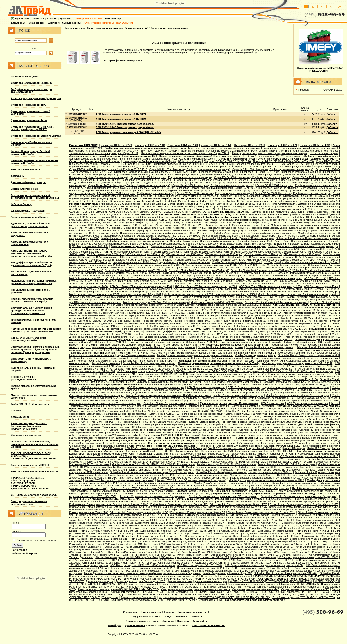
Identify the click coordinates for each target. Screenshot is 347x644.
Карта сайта (200, 621)
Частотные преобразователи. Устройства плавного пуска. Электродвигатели (36, 330)
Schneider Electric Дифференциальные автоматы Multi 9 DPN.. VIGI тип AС (178, 339)
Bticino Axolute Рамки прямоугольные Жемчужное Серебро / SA (106, 507)
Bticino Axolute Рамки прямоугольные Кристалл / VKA (175, 507)
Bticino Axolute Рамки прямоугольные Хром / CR (198, 512)
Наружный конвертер (192, 151)
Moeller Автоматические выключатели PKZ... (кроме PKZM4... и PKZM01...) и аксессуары (151, 313)
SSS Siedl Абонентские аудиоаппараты (234, 209)
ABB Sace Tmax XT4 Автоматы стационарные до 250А (271, 286)
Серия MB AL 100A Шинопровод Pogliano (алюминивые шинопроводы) (190, 169)
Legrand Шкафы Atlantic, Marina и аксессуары (170, 230)
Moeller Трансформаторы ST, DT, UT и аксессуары (300, 321)
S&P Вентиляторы (293, 475)
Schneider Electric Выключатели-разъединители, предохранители (151, 382)
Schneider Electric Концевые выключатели (140, 350)
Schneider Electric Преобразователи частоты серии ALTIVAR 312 (139, 416)
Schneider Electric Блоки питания (125, 406)
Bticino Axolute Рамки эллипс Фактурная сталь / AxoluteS (107, 525)
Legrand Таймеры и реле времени (136, 355)
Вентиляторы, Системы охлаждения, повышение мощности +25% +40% (111, 151)
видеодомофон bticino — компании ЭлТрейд (167, 209)
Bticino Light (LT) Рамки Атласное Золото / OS (137, 539)
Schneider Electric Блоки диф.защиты (109, 339)
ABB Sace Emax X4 (116, 281)
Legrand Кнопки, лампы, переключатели (92, 355)
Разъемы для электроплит (121, 249)
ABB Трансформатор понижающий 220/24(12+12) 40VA (128, 132)
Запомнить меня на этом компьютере (38, 540)
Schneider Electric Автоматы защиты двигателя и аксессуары (226, 323)
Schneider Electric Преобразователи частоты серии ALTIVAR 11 (143, 414)
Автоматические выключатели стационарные (274, 278)
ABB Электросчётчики (268, 427)
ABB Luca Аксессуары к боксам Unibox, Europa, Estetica (272, 217)
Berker (172, 204)
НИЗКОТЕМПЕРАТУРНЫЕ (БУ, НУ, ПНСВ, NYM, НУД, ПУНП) (124, 587)
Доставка (66, 19)
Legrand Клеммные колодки (254, 422)
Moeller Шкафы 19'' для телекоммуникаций (175, 238)
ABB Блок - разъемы (243, 361)
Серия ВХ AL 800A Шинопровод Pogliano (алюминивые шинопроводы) (170, 191)
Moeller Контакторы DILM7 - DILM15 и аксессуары (310, 318)
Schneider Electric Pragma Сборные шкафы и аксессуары (203, 241)
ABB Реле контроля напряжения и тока (233, 353)
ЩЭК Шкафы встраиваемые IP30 (320, 244)
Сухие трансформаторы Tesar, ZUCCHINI (109, 23)
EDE (110, 206)
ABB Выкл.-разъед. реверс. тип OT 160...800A (201, 371)
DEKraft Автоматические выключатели (317, 257)
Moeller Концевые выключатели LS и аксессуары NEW (215, 393)
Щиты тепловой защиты (324, 153)
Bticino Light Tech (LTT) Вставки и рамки (222, 539)
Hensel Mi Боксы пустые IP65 (93, 228)
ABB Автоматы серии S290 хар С (302, 254)
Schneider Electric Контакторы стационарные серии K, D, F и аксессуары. (176, 326)
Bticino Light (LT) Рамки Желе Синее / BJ (307, 528)
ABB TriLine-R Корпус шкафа (306, 220)
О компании (130, 612)
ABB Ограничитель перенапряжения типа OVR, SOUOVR (242, 491)
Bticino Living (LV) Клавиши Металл (310, 539)
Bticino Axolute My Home (278, 499)
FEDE (124, 206)
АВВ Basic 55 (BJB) (80, 209)
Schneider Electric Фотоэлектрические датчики (276, 350)
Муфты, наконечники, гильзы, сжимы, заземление (167, 446)
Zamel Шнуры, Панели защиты (87, 249)
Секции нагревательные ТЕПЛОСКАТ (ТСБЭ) (303, 592)
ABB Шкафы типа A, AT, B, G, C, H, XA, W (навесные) (277, 222)
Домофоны (18, 176)
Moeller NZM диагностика (243, 292)
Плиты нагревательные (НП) (225, 587)
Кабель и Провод (21, 204)
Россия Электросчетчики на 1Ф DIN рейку (274, 432)
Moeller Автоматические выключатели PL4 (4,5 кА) (310, 262)
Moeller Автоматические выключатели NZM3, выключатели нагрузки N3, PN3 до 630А (166, 300)
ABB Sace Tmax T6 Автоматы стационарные (234, 284)
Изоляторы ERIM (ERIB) (25, 76)
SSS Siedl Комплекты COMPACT (102, 212)
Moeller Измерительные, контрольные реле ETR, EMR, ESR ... (292, 390)
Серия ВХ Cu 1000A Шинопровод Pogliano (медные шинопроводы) (251, 191)
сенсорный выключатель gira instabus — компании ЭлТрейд (304, 201)
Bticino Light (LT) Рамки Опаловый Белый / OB (144, 533)
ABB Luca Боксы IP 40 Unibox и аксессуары (132, 220)
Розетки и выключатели (25, 169)
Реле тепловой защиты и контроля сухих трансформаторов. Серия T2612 (185, 153)
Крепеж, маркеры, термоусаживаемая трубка (175, 443)
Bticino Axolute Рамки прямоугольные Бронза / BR (179, 504)
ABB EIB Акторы (255, 198)
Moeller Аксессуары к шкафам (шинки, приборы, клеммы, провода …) (255, 233)
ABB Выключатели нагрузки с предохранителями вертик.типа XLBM (220, 374)
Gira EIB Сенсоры (196, 448)
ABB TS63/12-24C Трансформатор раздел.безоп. (125, 127)
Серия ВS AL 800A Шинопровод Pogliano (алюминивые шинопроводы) (171, 177)
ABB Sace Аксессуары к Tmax (162, 289)
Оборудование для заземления (235, 446)
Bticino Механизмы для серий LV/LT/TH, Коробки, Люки (127, 557)
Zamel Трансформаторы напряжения (253, 406)
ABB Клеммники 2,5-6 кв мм (174, 419)
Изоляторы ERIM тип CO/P (117, 145)
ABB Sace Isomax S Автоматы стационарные (187, 281)
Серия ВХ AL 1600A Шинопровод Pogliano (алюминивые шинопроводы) (213, 185)
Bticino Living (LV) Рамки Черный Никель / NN (182, 555)
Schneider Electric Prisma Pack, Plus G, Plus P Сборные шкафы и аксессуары (282, 241)
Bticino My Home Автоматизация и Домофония (285, 204)
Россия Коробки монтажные (86, 443)
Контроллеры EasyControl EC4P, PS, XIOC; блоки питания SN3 (162, 451)
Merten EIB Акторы (189, 201)
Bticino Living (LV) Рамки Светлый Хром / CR (255, 549)
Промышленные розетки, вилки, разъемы (202, 361)
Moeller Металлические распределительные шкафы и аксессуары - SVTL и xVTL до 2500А (147, 236)
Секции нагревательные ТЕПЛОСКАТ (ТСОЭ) (150, 595)
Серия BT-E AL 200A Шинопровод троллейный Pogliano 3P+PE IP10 (138, 167)
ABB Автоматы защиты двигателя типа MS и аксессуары (145, 307)
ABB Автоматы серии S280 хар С (223, 254)
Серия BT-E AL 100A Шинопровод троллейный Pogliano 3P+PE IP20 (246, 164)
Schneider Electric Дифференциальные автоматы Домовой (258, 339)
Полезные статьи (150, 617)
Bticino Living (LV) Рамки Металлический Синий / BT (134, 547)
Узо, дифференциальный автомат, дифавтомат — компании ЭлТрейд (32, 264)
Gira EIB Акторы (91, 201)
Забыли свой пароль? (25, 553)
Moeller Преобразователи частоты (153, 321)
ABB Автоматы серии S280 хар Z (184, 254)
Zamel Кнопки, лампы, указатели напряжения (270, 358)
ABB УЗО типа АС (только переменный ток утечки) (299, 331)
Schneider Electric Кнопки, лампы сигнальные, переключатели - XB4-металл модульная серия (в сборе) (278, 398)
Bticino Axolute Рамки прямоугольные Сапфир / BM (155, 510)
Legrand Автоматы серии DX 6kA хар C (139, 260)
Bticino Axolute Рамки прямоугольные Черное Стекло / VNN (261, 512)
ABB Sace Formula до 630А (144, 281)
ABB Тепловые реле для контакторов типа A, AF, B (286, 310)
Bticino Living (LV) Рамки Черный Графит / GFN (127, 555)
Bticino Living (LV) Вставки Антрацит (267, 539)
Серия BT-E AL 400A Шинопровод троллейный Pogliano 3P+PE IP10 (108, 169)
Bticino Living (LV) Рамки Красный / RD (166, 544)
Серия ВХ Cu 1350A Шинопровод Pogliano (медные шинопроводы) (136, 193)
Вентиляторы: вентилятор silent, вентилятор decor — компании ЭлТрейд (35, 197)
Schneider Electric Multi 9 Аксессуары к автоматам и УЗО (143, 278)
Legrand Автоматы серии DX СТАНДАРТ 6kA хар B (239, 260)
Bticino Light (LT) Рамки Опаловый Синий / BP (257, 533)
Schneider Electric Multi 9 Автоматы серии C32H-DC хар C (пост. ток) (137, 268)
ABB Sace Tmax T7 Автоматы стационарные (288, 284)
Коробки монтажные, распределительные (24, 378)
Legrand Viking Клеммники (172, 422)
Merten (237, 206)
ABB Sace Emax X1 (315, 278)
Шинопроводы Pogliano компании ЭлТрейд (149, 161)
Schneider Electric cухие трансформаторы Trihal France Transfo (105, 159)
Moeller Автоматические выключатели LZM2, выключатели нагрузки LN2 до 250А (210, 294)
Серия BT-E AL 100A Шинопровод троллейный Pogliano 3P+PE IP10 (167, 164)
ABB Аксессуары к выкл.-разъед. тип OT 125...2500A (141, 366)
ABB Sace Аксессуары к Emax (321, 286)
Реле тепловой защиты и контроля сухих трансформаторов (286, 151)
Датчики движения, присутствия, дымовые (277, 212)
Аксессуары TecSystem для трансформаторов (312, 156)
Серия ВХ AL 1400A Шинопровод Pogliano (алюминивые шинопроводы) (129, 185)
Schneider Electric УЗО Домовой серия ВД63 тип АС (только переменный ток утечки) (162, 488)
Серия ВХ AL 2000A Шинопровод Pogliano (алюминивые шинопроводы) (297, 185)
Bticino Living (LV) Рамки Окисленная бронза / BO (303, 547)
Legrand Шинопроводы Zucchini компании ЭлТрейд (30, 153)
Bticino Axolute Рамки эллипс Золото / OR (242, 518)
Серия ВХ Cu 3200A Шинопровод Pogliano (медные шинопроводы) (180, 196)
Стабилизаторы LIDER (212, 600)
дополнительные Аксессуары (211, 581)
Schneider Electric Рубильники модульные (287, 382)
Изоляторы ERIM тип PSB (315, 145)
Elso (117, 206)
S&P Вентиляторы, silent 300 (249, 214)
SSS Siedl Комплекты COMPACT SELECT (149, 212)
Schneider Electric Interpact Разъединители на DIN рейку (286, 573)
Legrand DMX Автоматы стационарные (290, 289)
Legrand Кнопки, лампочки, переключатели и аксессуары (296, 387)
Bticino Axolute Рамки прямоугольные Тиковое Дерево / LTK (288, 510)
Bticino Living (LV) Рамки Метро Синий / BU (190, 547)
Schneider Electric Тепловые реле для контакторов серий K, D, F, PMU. (162, 329)
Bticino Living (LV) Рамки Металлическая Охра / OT (218, 544)
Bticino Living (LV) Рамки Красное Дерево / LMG (115, 544)
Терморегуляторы (79, 491)
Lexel (219, 206)
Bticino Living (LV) (247, 204)
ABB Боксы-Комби (268, 361)
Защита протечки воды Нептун (29, 217)
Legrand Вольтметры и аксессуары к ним (306, 427)
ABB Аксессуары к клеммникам (96, 419)
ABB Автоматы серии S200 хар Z (203, 252)
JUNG (199, 206)
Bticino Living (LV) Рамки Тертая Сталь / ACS (284, 552)
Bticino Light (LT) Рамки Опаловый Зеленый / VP (201, 533)
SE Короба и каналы (272, 438)
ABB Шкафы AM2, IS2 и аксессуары (180, 222)
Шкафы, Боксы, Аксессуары (28, 211)
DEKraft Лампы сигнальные (244, 387)
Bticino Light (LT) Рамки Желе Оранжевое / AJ (256, 528)
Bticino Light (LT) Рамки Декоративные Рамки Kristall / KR (145, 528)
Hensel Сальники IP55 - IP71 (139, 422)
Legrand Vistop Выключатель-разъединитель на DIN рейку (279, 377)
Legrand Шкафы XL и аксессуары (258, 230)
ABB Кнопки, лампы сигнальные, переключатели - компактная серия (222, 385)
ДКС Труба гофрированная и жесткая (317, 446)
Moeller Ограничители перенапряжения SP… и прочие (101, 494)
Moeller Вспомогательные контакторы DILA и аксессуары (102, 315)
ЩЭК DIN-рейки (214, 424)
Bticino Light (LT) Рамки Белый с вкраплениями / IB (253, 525)
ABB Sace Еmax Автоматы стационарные (243, 289)
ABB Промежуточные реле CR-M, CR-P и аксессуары (201, 310)
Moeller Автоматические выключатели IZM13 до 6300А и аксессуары (299, 292)
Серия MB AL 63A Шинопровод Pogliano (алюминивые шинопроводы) (131, 172)
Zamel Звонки (131, 214)
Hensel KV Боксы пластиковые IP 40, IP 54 (120, 225)
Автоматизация (20, 417)
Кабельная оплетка (248, 443)
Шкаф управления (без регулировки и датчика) (136, 600)
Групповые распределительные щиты (224, 435)
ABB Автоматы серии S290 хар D (263, 254)
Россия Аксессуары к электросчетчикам (138, 432)
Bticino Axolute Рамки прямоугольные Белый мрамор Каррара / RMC (109, 504)
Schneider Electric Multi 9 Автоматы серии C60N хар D (163, 276)
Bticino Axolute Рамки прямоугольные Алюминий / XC (247, 502)
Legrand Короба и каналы (106, 491)
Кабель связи (149, 217)
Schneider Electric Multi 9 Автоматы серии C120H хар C (211, 268)
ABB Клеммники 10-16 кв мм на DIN (136, 419)
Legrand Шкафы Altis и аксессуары (218, 230)
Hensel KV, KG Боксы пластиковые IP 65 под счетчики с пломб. (225, 225)
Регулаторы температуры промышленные (267, 587)
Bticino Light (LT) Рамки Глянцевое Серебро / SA (311, 525)
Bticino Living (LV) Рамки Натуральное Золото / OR (244, 547)
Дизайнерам (18, 23)
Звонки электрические (24, 189)
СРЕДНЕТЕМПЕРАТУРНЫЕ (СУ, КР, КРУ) (281, 595)
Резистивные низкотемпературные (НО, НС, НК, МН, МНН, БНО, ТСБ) (119, 589)
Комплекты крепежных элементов (178, 584)
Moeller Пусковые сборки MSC (193, 321)
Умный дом (114, 625)
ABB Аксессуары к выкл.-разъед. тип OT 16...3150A (261, 366)
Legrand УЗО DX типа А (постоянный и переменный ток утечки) (150, 334)
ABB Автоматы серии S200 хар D (123, 252)
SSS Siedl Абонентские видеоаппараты (282, 209)
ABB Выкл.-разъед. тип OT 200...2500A (154, 374)
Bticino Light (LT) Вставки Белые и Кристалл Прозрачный (198, 536)
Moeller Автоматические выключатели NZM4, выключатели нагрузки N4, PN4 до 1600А (266, 300)
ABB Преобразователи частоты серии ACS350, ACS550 (252, 409)
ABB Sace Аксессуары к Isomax (125, 289)
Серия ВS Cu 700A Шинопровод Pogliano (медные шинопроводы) (136, 180)
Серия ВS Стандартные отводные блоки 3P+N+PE (281, 180)
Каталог (52, 19)
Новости (169, 612)
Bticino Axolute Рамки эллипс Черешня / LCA (166, 525)
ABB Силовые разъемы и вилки (299, 361)
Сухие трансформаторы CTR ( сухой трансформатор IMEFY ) (249, 156)
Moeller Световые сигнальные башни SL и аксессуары (297, 395)
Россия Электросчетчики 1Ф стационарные (224, 432)
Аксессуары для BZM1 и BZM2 (195, 278)
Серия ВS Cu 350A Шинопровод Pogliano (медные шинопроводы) (252, 177)
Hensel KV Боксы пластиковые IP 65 (167, 225)
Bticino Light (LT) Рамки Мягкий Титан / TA (301, 531)
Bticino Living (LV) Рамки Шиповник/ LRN (234, 555)
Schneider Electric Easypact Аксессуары (248, 305)
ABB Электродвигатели (109, 411)
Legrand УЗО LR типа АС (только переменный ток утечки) (295, 334)
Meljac (227, 206)
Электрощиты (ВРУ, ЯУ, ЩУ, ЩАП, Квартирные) (172, 435)
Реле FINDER (166, 361)
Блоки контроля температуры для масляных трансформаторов (224, 148)
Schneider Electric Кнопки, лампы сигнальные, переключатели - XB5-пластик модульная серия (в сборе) (129, 401)
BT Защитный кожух (190, 161)
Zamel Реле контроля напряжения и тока (93, 361)
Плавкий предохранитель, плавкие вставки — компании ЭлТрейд (32, 300)
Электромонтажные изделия (181, 600)
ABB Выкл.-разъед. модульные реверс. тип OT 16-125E (157, 369)
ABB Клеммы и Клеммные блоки (249, 419)
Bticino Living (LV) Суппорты (275, 555)
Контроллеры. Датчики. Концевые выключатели (232, 345)
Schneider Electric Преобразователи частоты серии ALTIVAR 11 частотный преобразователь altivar (239, 414)
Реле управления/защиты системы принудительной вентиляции (269, 153)
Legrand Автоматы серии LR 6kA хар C (135, 262)
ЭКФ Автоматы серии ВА (230, 278)
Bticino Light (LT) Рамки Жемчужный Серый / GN (207, 531)
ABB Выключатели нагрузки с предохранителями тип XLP (138, 568)
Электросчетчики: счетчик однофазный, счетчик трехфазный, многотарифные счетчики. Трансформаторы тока (35, 350)
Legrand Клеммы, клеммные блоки (291, 422)
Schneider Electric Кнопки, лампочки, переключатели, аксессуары (177, 398)
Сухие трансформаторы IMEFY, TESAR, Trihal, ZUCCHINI (320, 69)
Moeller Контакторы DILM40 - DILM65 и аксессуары (250, 318)
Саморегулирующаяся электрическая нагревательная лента (196, 589)
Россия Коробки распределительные (125, 443)
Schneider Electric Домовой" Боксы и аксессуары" (215, 244)
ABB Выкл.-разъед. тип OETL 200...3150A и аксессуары (143, 565)
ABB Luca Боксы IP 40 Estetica (323, 217)
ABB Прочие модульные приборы (189, 353)
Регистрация (19, 550)
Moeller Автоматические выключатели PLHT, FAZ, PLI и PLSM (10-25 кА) (228, 265)
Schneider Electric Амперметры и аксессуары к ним (208, 430)
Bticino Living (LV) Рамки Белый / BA (188, 541)
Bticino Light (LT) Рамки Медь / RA (256, 531)
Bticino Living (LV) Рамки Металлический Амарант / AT (280, 544)
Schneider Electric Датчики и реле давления (168, 347)
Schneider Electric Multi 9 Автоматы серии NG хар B (289, 276)
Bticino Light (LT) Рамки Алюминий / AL (297, 536)
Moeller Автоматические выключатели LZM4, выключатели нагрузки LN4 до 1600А (131, 297)
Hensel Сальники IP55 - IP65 (105, 422)
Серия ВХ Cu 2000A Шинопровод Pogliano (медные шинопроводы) (293, 193)
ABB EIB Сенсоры (276, 198)
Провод (198, 217)
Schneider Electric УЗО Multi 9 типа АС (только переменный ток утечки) (227, 342)
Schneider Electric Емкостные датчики (220, 347)
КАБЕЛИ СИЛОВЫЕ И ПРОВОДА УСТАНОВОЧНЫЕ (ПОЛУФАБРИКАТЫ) (271, 581)
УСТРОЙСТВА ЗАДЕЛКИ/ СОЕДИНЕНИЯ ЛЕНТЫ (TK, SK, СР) (234, 597)
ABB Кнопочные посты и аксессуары (103, 387)
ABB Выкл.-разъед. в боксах (308, 366)
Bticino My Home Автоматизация (312, 555)
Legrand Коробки (226, 440)
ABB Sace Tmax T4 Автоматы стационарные (126, 284)
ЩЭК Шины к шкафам (287, 244)
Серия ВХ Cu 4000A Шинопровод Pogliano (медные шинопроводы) (260, 196)
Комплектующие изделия (142, 584)
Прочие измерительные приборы (95, 432)
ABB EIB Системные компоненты (307, 198)
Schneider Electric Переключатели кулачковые (170, 403)
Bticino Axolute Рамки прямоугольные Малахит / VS (237, 507)
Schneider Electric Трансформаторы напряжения (174, 406)
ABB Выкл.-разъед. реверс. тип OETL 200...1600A (145, 371)
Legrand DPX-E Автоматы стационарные (171, 292)
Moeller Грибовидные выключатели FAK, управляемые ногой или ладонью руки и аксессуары (198, 390)
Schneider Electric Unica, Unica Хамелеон (300, 206)
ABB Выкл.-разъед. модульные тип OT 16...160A (285, 369)
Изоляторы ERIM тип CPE (150, 145)
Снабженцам (37, 23)
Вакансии (181, 617)
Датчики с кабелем (166, 151)
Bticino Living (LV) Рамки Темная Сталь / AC (133, 552)
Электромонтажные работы (64, 23)
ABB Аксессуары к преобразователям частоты (128, 409)
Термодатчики (110, 597)
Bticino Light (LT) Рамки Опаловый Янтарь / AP (312, 533)
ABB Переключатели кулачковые (206, 387)
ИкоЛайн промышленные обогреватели (315, 488)
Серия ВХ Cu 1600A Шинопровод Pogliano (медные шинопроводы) (215, 193)
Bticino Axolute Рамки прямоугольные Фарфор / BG (139, 512)
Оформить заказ (333, 90)
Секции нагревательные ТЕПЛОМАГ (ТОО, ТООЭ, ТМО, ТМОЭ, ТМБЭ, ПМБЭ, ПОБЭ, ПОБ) (220, 592)
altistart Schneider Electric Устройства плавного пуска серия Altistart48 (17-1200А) (174, 411)
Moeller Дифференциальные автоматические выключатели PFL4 (266, 480)
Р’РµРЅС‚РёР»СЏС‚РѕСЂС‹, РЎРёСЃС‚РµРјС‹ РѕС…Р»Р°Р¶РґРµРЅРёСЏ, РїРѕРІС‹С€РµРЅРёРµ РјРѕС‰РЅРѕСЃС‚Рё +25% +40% (30, 483)
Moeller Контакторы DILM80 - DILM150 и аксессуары (100, 321)
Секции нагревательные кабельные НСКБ (305, 589)
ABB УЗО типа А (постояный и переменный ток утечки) (234, 331)
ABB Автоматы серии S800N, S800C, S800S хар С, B (214, 257)
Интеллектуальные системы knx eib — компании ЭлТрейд (208, 198)
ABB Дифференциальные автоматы (178, 331)
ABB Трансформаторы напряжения (166, 28)
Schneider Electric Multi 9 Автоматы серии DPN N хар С (227, 276)
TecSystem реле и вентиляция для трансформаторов (32, 91)
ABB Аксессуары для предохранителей (254, 557)
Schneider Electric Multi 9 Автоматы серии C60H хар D (180, 273)
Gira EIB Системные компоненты (121, 201)
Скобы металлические (82, 446)
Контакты (38, 19)
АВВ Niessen (132, 209)
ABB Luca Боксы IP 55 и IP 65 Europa (180, 220)
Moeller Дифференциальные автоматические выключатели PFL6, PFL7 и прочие (182, 337)
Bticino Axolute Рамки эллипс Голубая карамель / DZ (118, 518)
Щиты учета (155, 438)
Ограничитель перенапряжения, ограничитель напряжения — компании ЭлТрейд (35, 444)
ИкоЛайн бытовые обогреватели (270, 488)
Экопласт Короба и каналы (192, 491)
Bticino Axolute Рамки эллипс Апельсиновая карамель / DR (200, 515)
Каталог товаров (75, 28)
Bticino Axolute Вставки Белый (159, 502)
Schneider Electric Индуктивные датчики (270, 347)
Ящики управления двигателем (181, 438)
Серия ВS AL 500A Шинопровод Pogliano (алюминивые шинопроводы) (276, 175)
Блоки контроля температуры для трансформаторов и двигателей (301, 148)
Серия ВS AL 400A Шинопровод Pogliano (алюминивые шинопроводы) (193, 175)
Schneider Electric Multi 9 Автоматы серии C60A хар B (199, 270)
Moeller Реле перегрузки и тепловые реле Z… (240, 321)
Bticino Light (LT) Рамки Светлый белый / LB (94, 536)
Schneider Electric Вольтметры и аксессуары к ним (268, 430)
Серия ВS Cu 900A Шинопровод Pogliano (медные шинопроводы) (213, 180)
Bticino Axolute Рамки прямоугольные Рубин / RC (97, 510)
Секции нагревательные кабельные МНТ (256, 589)
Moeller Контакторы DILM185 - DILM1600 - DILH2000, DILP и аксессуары (177, 318)
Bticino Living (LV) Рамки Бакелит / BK (144, 541)
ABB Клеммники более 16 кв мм (210, 419)
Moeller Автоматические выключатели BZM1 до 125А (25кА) (246, 262)
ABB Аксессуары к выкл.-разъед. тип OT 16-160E (201, 366)
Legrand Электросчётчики (162, 430)
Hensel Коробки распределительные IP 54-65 (188, 440)
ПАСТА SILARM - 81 (195, 587)
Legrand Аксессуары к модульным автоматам (184, 262)
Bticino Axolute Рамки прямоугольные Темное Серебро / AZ (219, 510)
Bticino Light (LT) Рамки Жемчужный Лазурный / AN (148, 531)
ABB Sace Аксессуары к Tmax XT (199, 289)
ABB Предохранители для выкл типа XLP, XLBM (159, 377)
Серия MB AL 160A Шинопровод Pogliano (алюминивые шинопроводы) (273, 169)
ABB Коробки (153, 440)
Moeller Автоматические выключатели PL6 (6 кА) (97, 265)
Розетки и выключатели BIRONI (30, 465)
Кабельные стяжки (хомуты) (277, 443)
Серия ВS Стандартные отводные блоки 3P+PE (156, 183)
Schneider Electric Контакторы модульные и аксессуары (295, 323)
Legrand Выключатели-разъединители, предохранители (282, 571)
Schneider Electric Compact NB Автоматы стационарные (276, 302)
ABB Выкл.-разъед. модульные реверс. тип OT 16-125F (223, 369)
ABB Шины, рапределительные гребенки (292, 419)
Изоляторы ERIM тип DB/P (250, 145)
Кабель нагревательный (126, 217)
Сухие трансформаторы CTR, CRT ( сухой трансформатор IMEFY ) (32, 128)
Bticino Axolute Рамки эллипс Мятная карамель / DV (309, 520)
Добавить (332, 114)
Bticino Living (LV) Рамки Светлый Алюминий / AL (148, 549)
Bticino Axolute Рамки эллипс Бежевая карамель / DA (266, 515)
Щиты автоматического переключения (92, 438)
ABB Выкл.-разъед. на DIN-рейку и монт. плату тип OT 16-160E (119, 563)
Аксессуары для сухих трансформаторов (36, 98)
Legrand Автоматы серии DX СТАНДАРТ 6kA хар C (300, 260)
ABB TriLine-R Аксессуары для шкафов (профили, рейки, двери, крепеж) (246, 220)
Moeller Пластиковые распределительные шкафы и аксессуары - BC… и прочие (249, 236)
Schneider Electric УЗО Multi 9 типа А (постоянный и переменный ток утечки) (140, 342)
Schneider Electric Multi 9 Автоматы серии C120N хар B (277, 268)
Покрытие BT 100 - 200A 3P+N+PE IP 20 (227, 161)
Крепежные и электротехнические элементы (253, 584)
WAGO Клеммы (194, 424)
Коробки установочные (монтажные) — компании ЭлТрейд (307, 440)
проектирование (135, 625)
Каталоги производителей (194, 612)
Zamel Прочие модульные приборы (318, 358)
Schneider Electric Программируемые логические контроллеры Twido (206, 350)
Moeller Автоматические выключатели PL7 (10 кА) (155, 265)
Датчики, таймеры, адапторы (29, 182)
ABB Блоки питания (272, 403)
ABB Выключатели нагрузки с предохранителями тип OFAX (297, 374)
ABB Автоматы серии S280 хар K (145, 254)
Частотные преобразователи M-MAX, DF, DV (282, 329)
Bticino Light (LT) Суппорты (181, 539)
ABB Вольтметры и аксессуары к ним (198, 427)
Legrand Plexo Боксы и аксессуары (123, 230)
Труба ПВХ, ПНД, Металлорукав (30, 404)
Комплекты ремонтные (212, 584)
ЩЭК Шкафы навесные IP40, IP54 (89, 246)
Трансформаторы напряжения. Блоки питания (115, 28)
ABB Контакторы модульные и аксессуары (204, 307)
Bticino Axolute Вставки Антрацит (121, 502)
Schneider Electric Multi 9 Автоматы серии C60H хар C (116, 273)
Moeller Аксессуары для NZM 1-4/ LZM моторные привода (156, 302)
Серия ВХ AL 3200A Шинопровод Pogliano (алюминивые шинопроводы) (192, 188)
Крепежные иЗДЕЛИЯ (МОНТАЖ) (300, 584)
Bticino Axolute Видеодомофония (312, 499)
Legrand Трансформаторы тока (127, 430)
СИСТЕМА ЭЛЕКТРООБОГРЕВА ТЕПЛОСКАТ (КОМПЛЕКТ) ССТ (217, 595)
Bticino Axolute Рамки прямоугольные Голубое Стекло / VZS (304, 504)
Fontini (134, 206)
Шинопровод (113, 19)
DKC (92, 225)
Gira (142, 206)
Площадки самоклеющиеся (323, 443)
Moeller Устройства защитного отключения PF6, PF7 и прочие (231, 483)
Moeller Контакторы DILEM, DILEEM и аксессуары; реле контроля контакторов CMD (244, 315)
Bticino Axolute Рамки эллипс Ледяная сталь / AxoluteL (124, 520)
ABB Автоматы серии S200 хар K (163, 252)
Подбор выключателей (89, 19)
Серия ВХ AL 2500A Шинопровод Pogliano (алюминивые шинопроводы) (110, 188)
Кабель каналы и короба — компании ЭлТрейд (229, 438)
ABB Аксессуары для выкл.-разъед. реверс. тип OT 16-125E (297, 363)
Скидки (168, 617)
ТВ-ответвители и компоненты (155, 249)
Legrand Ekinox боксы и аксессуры (309, 228)
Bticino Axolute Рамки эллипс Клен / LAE (291, 518)
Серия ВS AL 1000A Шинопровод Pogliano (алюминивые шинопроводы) (214, 172)
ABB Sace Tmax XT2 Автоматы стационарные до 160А (141, 286)
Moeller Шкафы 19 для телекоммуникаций (125, 238)
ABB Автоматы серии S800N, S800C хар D (158, 257)
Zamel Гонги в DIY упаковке (105, 214)
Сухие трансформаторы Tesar (29, 120)
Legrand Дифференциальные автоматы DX (255, 478)
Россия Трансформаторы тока (180, 432)
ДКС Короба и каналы (298, 438)
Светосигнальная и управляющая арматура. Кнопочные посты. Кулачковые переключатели (31, 311)
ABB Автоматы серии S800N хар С (113, 257)
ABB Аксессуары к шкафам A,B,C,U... (134, 222)
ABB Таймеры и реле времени (276, 353)
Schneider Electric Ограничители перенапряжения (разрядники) (173, 494)
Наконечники (207, 446)
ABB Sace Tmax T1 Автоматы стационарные (239, 281)
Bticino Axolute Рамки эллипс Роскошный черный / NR (196, 523)
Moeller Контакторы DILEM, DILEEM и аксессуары (165, 315)
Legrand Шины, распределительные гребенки (95, 424)
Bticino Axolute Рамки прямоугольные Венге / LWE (239, 504)
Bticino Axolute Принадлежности (196, 502)
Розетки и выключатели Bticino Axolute (35, 471)
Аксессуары (179, 148)
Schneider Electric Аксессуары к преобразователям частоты (260, 411)
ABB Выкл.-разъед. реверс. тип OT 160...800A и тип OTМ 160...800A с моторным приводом (281, 371)
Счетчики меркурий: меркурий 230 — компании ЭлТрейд (110, 435)
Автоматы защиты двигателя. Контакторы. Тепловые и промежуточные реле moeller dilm (31, 253)
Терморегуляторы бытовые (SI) (139, 597)
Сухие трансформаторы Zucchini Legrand (36, 136)
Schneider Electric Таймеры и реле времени (216, 358)
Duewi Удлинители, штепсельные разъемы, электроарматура (303, 246)
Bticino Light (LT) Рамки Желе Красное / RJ (203, 528)
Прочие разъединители (325, 382)
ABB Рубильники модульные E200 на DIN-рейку (216, 377)
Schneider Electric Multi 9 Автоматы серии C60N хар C (100, 276)
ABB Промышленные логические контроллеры (291, 345)
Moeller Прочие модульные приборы (256, 355)
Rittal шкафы (209, 238)
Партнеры (183, 621)
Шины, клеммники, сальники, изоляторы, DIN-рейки (29, 339)
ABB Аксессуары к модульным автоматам (269, 257)
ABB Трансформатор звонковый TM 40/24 (121, 119)
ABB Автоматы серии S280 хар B (106, 254)
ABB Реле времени (245, 310)
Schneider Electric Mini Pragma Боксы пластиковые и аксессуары (131, 241)
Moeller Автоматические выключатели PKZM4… (311, 313)
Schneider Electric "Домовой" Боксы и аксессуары (246, 238)
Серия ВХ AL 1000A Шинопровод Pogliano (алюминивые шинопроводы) (229, 183)
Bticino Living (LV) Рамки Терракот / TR (235, 552)
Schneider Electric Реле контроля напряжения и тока (159, 358)
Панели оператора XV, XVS (217, 451)
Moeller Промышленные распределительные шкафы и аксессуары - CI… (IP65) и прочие (162, 233)
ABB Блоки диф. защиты (140, 331)
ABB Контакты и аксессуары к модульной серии (156, 387)
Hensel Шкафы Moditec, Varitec (270, 228)
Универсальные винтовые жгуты (115, 446)
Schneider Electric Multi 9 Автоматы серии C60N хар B (308, 273)
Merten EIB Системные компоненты (248, 201)
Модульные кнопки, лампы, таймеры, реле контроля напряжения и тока (34, 282)
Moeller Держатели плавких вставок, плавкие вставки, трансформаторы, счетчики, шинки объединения (207, 379)
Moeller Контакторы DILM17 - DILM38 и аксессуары (299, 462)
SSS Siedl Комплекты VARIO (193, 212)
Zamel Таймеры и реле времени (138, 361)
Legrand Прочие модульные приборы (317, 353)
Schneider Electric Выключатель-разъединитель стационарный (225, 382)
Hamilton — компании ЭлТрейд (176, 206)
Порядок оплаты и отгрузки (143, 621)
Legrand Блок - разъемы (106, 363)
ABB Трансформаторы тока (237, 427)
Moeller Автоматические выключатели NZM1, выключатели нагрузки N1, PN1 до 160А (233, 297)
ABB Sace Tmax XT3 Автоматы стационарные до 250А (206, 286)
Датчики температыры (180, 581)
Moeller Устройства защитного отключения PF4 (257, 337)
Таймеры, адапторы (317, 212)
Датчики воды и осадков (100, 581)
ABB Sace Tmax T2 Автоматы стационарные (291, 281)
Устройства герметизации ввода (177, 597)
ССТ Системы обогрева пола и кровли (34, 495)
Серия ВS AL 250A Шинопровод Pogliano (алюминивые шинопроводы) (298, 172)
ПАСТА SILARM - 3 (171, 587)
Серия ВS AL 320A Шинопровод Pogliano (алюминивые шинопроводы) (110, 175)
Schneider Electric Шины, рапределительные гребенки (153, 424)
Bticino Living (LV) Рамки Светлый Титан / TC (203, 549)
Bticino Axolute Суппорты (208, 525)
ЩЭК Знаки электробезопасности (244, 424)
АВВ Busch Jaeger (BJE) (108, 209)
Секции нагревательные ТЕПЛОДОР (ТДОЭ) (137, 592)
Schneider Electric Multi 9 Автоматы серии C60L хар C (244, 273)
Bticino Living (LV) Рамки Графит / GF (231, 541)
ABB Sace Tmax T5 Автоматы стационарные (180, 284)
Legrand (209, 206)
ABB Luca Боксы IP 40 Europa (88, 220)
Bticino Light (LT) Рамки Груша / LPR (90, 528)
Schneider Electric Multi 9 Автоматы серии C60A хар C (261, 270)
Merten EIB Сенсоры (213, 201)
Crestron (16, 411)
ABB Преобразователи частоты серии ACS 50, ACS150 (187, 409)
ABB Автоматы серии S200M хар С (244, 252)
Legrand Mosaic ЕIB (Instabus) (159, 201)
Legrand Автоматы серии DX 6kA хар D (185, 260)
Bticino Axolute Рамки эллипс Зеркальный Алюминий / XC (183, 518)
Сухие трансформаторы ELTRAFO (31, 83)
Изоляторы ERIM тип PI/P (282, 145)
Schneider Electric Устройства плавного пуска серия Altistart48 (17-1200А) (219, 416)
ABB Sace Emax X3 (92, 281)
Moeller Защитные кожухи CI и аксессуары (238, 395)
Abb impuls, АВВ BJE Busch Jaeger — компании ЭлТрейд (133, 204)
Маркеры (300, 443)
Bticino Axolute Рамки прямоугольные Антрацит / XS (309, 502)
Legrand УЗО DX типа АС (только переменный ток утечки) (224, 334)
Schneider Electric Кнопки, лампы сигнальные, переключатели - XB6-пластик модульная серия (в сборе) (249, 401)
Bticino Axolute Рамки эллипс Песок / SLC (140, 523)
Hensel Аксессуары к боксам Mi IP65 (229, 228)
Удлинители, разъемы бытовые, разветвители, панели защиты (31, 225)
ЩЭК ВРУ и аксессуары (259, 244)
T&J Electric (332, 206)
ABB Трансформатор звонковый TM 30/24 (121, 114)
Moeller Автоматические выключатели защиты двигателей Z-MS (151, 323)
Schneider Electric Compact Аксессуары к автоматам (133, 305)
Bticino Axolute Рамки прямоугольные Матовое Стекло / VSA (304, 507)
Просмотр (304, 90)
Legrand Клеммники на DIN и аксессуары (213, 422)
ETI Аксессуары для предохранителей (312, 568)
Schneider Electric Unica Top (258, 206)
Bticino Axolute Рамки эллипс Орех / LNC (92, 523)
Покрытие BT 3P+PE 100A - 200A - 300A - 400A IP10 (283, 161)
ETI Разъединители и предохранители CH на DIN (150, 571)
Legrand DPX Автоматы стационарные (123, 292)
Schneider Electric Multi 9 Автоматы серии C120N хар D (136, 270)
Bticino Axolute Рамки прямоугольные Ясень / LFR (136, 515)
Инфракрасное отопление (27, 435)
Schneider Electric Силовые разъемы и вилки (149, 363)
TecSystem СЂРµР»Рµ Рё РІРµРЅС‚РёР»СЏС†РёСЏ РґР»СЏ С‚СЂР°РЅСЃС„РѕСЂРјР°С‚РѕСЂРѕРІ (197, 579)
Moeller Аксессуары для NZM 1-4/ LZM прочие (217, 302)
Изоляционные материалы (220, 443)
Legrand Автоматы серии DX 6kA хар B (92, 260)
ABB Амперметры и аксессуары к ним (153, 427)
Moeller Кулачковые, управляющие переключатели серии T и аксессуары (289, 393)
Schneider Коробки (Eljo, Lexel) (254, 440)
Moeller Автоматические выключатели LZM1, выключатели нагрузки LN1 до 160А (115, 294)
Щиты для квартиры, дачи (131, 438)
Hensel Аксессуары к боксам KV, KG (185, 228)
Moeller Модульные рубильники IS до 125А (293, 379)
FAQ (133, 617)
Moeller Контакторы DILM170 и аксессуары (109, 318)
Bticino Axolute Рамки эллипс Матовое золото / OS (187, 520)
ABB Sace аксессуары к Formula (87, 289)
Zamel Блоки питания (217, 406)
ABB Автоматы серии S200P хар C (286, 252)
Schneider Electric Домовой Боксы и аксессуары (158, 244)
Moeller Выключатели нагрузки (289, 265)
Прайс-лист (20, 19)
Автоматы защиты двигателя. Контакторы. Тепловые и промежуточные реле (29, 426)
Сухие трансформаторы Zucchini (198, 159)
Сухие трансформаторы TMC (28, 105)
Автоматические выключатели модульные (201, 249)
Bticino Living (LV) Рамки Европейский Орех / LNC (282, 541)
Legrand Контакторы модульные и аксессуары (96, 459)
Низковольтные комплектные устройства (270, 435)
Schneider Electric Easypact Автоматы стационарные (194, 305)
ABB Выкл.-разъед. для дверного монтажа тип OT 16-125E (195, 560)
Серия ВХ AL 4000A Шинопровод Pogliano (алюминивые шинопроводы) (275, 188)
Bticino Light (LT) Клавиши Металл (253, 536)
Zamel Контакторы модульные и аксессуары (229, 329)
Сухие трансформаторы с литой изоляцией (186, 156)
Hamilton (151, 206)
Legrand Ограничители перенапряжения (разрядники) (308, 491)
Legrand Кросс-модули (326, 422)
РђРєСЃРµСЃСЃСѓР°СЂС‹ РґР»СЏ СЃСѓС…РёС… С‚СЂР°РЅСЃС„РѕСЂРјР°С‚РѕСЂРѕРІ (121, 499)
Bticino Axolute (185, 204)
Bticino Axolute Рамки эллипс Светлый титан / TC (256, 523)
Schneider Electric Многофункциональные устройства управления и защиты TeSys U (269, 326)
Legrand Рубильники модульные (127, 379)
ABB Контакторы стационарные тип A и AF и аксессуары (263, 307)
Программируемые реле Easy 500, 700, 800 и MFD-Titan (268, 451)
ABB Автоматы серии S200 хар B (314, 249)
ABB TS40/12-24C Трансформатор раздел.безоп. (125, 124)
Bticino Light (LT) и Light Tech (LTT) (215, 204)
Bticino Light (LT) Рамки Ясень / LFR (143, 536)
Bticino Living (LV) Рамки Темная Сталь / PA (185, 552)
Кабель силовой (168, 217)
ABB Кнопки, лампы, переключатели (147, 353)
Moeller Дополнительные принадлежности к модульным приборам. (195, 355)
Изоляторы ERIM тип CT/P (216, 145)
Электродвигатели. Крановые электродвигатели (29, 503)
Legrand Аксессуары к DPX (211, 292)
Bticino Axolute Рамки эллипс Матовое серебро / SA (247, 520)
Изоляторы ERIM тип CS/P (183, 145)
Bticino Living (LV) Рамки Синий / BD (303, 549)
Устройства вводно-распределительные (317, 435)
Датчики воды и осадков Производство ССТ (140, 581)
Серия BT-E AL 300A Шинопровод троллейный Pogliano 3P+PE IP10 (299, 167)
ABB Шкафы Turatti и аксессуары (223, 222)
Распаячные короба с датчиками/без (228, 151)
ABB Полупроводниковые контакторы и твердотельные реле (135, 310)
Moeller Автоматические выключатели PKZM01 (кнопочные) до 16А (243, 313)
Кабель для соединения (97, 217)
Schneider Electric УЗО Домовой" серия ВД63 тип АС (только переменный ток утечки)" (149, 345)
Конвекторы (185, 217)
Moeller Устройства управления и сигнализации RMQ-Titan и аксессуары (169, 395)
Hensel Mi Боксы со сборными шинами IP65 (137, 228)
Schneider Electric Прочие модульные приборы (100, 358)
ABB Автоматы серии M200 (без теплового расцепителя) (261, 249)
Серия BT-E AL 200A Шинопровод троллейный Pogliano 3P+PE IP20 (219, 167)
